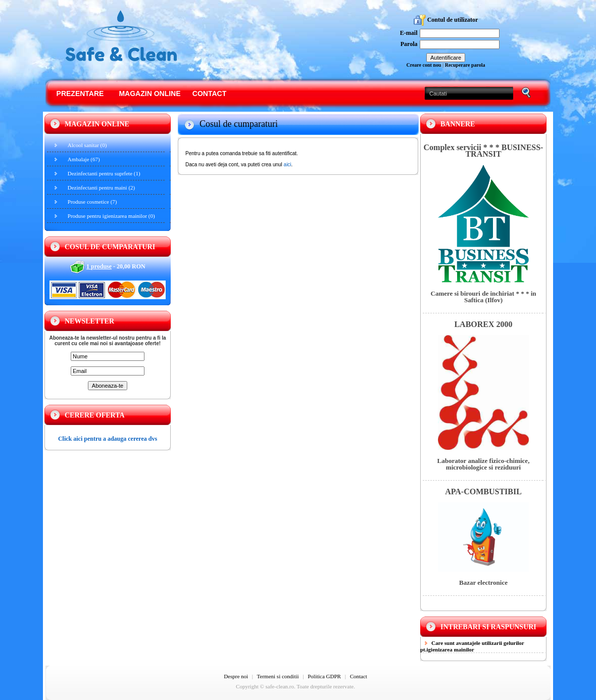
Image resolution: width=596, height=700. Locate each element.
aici (288, 165)
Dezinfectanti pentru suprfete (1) (104, 173)
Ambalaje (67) (84, 159)
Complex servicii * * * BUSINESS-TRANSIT (484, 151)
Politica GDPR (324, 676)
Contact (209, 94)
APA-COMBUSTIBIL (483, 492)
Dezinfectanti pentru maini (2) (101, 188)
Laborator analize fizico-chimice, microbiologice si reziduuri (484, 464)
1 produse (99, 266)
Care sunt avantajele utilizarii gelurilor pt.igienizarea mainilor (472, 646)
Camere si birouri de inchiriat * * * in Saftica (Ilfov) (484, 297)
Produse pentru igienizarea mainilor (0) (111, 216)
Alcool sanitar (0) (87, 145)
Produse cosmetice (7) (92, 202)
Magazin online (150, 94)
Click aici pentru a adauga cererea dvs (108, 439)
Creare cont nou (424, 65)
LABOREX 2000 (483, 324)
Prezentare (80, 94)
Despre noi (236, 676)
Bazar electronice (483, 582)
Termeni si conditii (278, 676)
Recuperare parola (465, 65)
